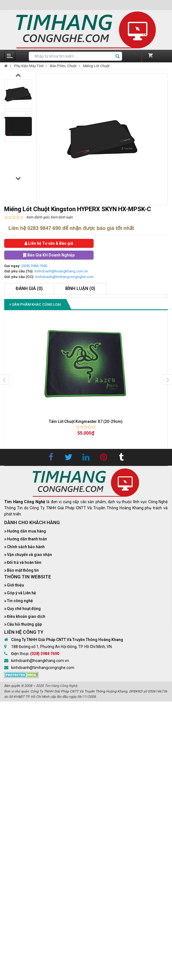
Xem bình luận (61, 217)
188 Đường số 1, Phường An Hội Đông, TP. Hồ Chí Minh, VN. (62, 647)
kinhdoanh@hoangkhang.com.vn (61, 271)
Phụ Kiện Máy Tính (29, 66)
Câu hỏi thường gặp (24, 624)
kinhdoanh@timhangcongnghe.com (64, 277)
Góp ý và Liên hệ (21, 593)
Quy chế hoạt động (24, 609)
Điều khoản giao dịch (26, 616)
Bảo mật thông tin (23, 570)
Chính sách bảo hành (26, 547)
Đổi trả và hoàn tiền (24, 562)
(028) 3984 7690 (34, 266)
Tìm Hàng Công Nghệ (61, 686)
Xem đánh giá (37, 217)
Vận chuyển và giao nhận (29, 555)
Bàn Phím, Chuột (63, 66)
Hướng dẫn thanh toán (27, 539)
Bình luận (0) (80, 288)
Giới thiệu (15, 585)
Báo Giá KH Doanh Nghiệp (49, 255)
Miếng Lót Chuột (96, 66)
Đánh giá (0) (29, 288)
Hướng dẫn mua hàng (27, 531)
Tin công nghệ (20, 601)
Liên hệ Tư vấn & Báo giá (49, 243)
